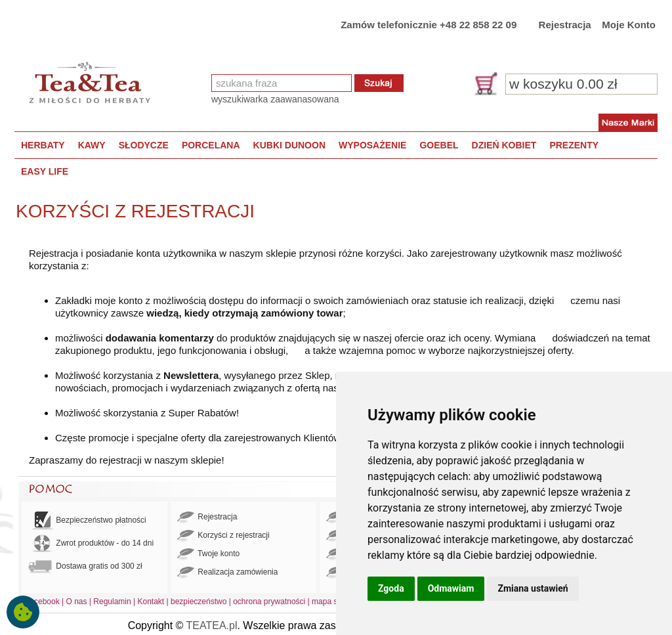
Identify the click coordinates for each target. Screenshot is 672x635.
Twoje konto (208, 554)
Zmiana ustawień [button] (533, 588)
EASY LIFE (45, 171)
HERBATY (43, 145)
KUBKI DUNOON (289, 145)
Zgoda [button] (391, 588)
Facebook (42, 602)
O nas (77, 602)
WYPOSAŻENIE (372, 145)
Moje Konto (629, 25)
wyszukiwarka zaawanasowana (275, 99)
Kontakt (151, 602)
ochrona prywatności (269, 602)
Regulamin (112, 602)
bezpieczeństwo (199, 602)
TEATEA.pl (212, 625)
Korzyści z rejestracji (223, 536)
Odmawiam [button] (451, 588)
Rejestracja (565, 25)
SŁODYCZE (144, 145)
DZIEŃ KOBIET (504, 145)
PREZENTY (574, 145)
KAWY (92, 145)
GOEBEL (439, 145)
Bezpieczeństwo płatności (87, 520)
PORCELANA (211, 145)
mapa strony (333, 602)
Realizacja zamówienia (227, 573)
